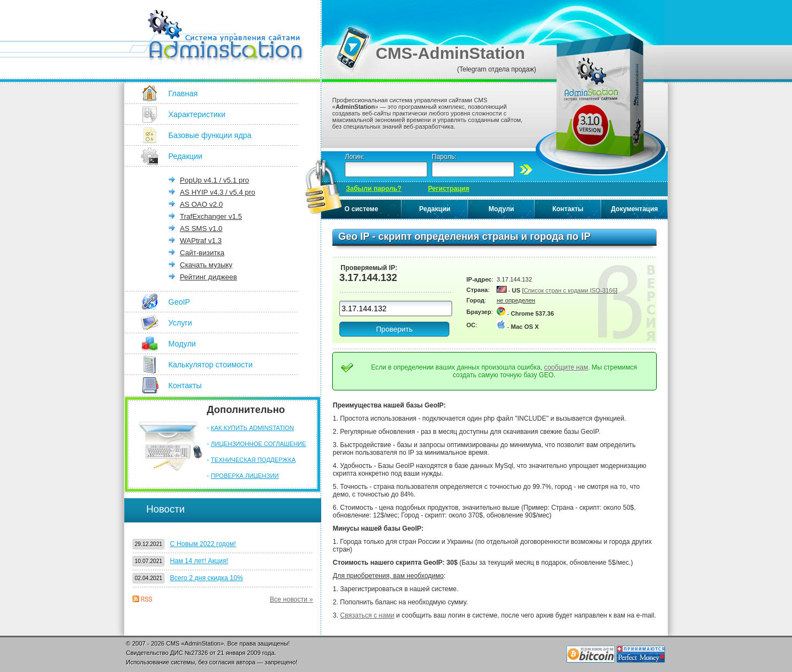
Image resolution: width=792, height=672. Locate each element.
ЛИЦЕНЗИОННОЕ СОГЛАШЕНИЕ (258, 444)
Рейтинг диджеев (208, 277)
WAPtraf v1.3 (201, 241)
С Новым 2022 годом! (203, 544)
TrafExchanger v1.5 (211, 216)
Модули (182, 344)
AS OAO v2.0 (201, 204)
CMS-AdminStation (450, 53)
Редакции (185, 156)
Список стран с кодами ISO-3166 (570, 290)
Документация (635, 209)
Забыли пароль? (374, 189)
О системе (361, 209)
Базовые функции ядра (210, 135)
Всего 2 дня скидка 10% (207, 578)
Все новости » (291, 599)
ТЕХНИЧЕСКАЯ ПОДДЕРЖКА (253, 460)
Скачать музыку (206, 265)
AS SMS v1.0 (201, 228)
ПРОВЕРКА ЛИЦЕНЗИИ (244, 476)
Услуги (180, 323)
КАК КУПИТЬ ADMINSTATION (252, 428)
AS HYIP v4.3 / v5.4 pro (218, 192)
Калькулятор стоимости (210, 365)
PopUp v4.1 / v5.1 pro (215, 180)
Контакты (185, 385)
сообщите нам (566, 367)
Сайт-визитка (202, 253)
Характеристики (197, 114)
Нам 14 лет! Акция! (199, 561)
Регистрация (449, 189)
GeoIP (179, 302)
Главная (183, 93)
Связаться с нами (367, 615)
